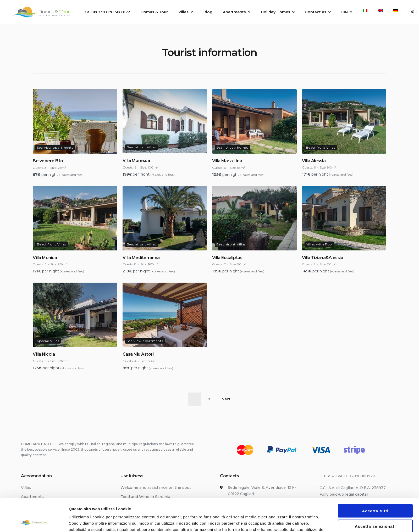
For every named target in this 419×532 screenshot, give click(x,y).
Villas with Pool (319, 244)
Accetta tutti (375, 426)
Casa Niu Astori (138, 354)
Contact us (316, 12)
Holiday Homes (275, 12)
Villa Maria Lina (227, 161)
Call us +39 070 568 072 (107, 12)
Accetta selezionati (375, 441)
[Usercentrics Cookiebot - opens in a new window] (34, 467)
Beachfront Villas (141, 147)
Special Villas (48, 341)
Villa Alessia (314, 161)
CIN (344, 12)
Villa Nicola (44, 354)
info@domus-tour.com (249, 524)
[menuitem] (365, 10)
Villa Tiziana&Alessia (323, 258)
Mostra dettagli (275, 467)
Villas (183, 12)
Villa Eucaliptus (227, 258)
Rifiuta (375, 456)
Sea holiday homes (232, 147)
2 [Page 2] (209, 399)
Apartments (234, 12)
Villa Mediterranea (141, 258)
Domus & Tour (154, 12)
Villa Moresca (136, 161)
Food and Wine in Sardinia (145, 497)
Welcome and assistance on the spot (156, 488)
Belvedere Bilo (48, 161)
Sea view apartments (55, 147)
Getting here (133, 506)
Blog (208, 12)
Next (226, 399)
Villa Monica (45, 258)
